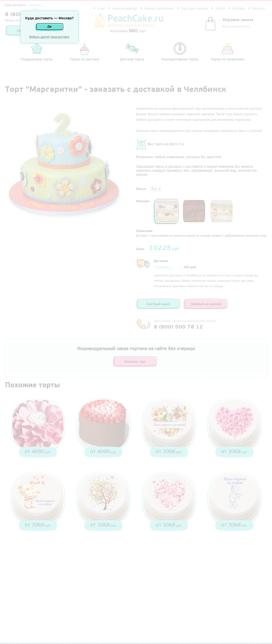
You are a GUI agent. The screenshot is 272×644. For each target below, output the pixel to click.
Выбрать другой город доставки (49, 37)
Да (49, 27)
